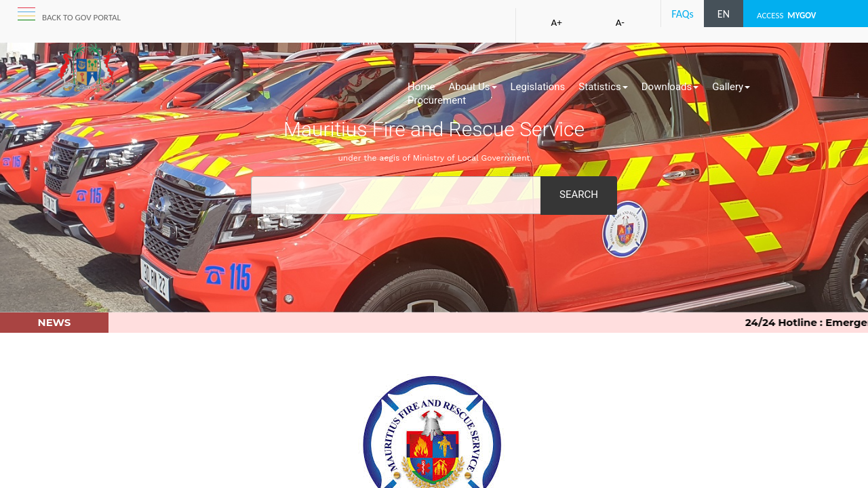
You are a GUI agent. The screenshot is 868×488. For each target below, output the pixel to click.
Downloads (670, 87)
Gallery (731, 87)
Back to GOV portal (81, 17)
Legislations (538, 87)
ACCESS (787, 15)
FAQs (683, 14)
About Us (472, 87)
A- (620, 22)
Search (579, 195)
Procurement (437, 100)
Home (421, 87)
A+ (557, 22)
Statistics (603, 87)
